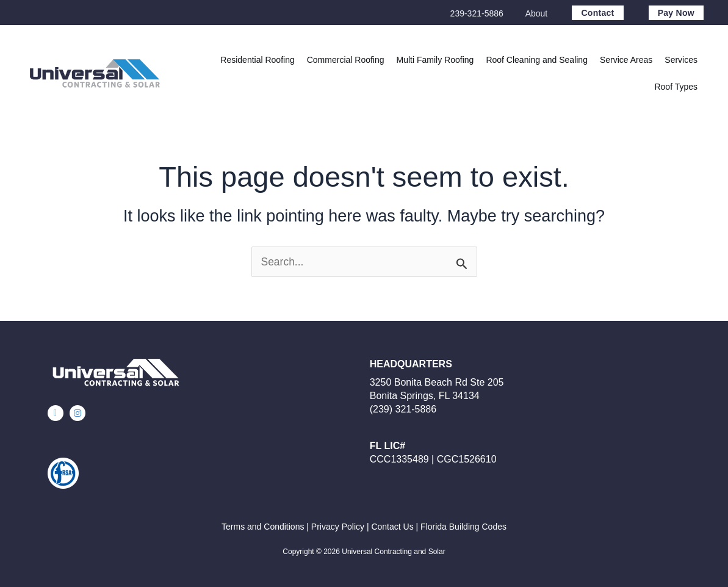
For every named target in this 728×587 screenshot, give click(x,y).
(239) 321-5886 (403, 409)
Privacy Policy (338, 527)
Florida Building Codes (463, 527)
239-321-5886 (477, 13)
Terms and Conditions (263, 527)
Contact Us (392, 527)
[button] (626, 60)
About (537, 13)
